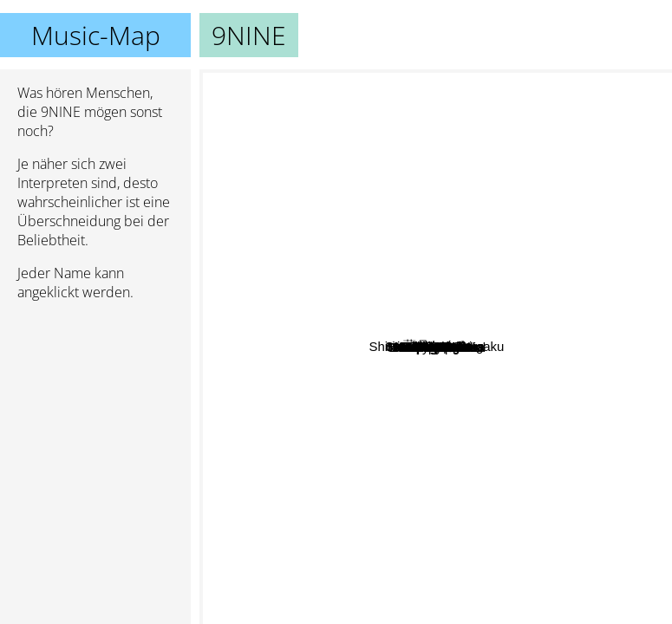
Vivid (578, 334)
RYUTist (476, 200)
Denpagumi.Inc (390, 550)
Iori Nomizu (564, 559)
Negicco (458, 364)
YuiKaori (632, 329)
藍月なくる (459, 182)
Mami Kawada (362, 436)
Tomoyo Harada (579, 421)
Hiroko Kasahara (535, 270)
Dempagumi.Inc (294, 494)
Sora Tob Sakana (325, 366)
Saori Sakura (378, 312)
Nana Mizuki (416, 414)
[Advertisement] (95, 406)
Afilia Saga (503, 84)
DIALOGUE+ (588, 204)
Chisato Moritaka (377, 401)
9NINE (436, 347)
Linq (499, 396)
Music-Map (96, 35)
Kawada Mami (346, 384)
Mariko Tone (384, 130)
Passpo (485, 330)
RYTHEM (300, 155)
